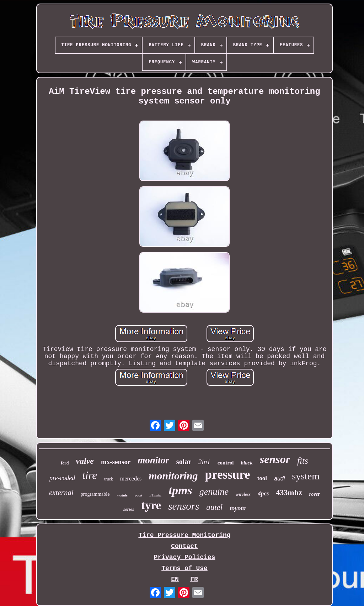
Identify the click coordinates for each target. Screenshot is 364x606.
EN (175, 579)
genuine (214, 492)
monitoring (173, 476)
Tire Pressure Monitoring (184, 535)
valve (85, 461)
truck (109, 479)
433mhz (289, 492)
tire (90, 475)
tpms (181, 490)
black (247, 463)
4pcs (263, 493)
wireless (243, 494)
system (306, 476)
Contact (184, 546)
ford (65, 463)
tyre (151, 505)
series (129, 509)
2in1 (204, 462)
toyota (238, 508)
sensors (184, 506)
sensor (275, 459)
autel (214, 507)
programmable (95, 494)
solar (184, 462)
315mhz (155, 495)
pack (138, 495)
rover (315, 494)
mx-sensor (116, 462)
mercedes (131, 479)
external (61, 493)
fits (303, 461)
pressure (228, 475)
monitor (153, 460)
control (226, 463)
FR (194, 579)
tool (262, 478)
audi (279, 479)
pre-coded (62, 478)
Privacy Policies (185, 557)
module (122, 495)
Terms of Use (184, 568)
